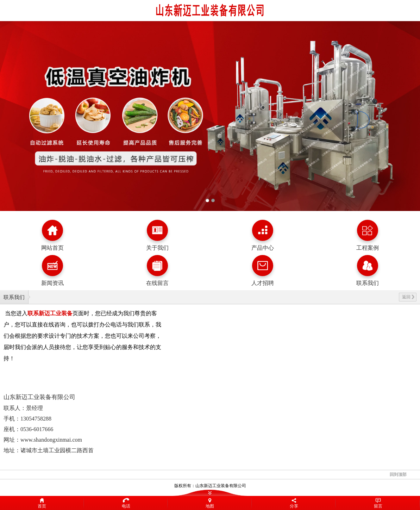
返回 (408, 297)
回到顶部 (398, 474)
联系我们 (14, 297)
